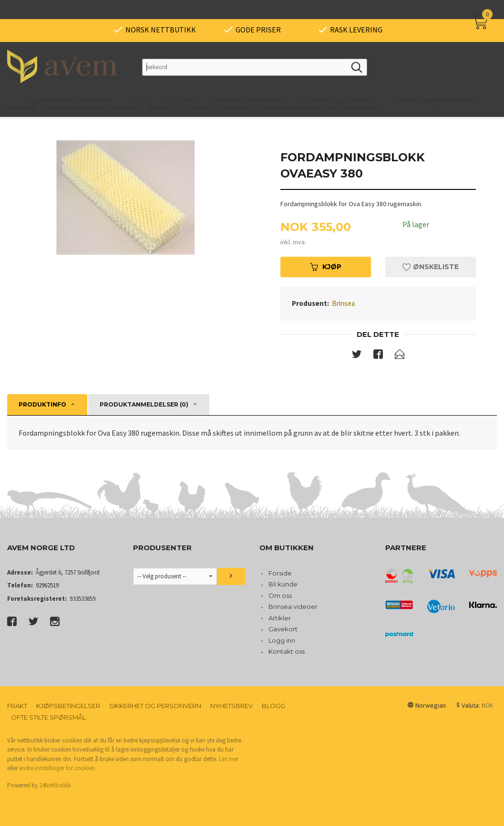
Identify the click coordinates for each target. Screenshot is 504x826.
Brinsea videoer (293, 606)
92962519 (47, 585)
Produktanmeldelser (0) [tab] (144, 404)
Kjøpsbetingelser (68, 706)
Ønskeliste (431, 267)
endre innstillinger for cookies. (57, 768)
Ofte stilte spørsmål (48, 717)
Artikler (280, 618)
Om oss (280, 596)
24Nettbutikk (55, 785)
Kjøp (326, 267)
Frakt (17, 706)
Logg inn (282, 640)
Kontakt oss (287, 651)
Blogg (273, 706)
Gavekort (283, 629)
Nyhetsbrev (231, 706)
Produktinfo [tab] (42, 404)
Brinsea (343, 303)
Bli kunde (283, 584)
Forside (280, 573)
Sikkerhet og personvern (155, 706)
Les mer (229, 759)
